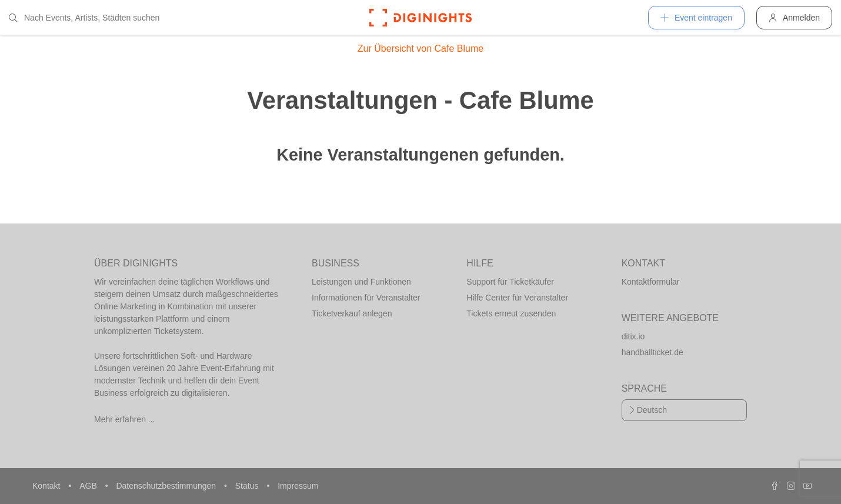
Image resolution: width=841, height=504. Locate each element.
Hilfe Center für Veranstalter (517, 298)
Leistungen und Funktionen (361, 282)
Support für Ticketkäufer (510, 282)
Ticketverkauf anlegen (352, 313)
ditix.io (633, 336)
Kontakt (47, 486)
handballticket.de (653, 352)
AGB (89, 486)
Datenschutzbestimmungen (167, 486)
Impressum (298, 486)
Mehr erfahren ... (125, 419)
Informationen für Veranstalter (366, 298)
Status (248, 486)
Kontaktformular (651, 282)
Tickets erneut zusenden (511, 313)
